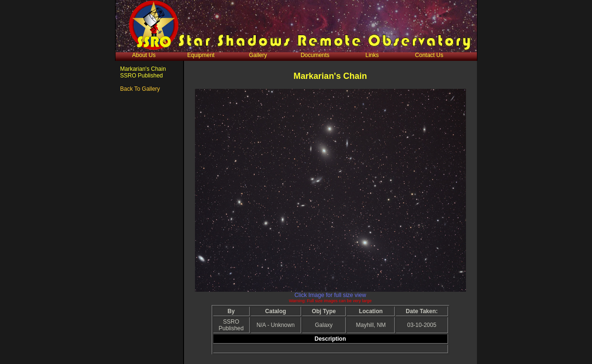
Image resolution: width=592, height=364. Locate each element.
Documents (315, 55)
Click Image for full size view (330, 295)
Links (372, 55)
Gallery (258, 55)
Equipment (201, 55)
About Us (144, 55)
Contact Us (429, 55)
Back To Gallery (140, 89)
